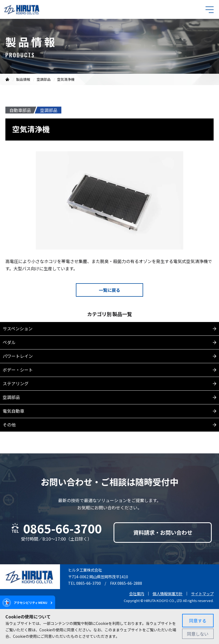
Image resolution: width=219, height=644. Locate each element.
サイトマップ (202, 594)
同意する (198, 621)
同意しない (198, 634)
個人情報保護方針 (168, 594)
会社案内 (137, 594)
